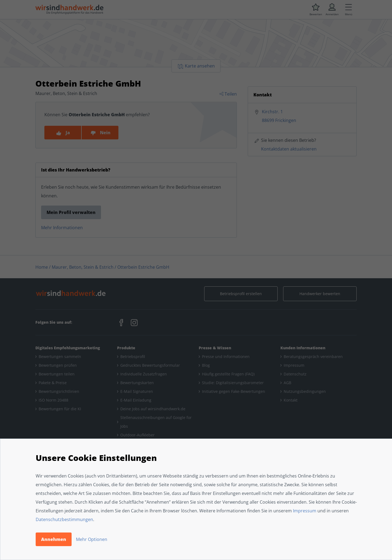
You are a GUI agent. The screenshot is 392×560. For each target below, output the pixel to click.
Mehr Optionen (92, 539)
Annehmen (54, 539)
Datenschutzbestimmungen (64, 519)
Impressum (305, 511)
